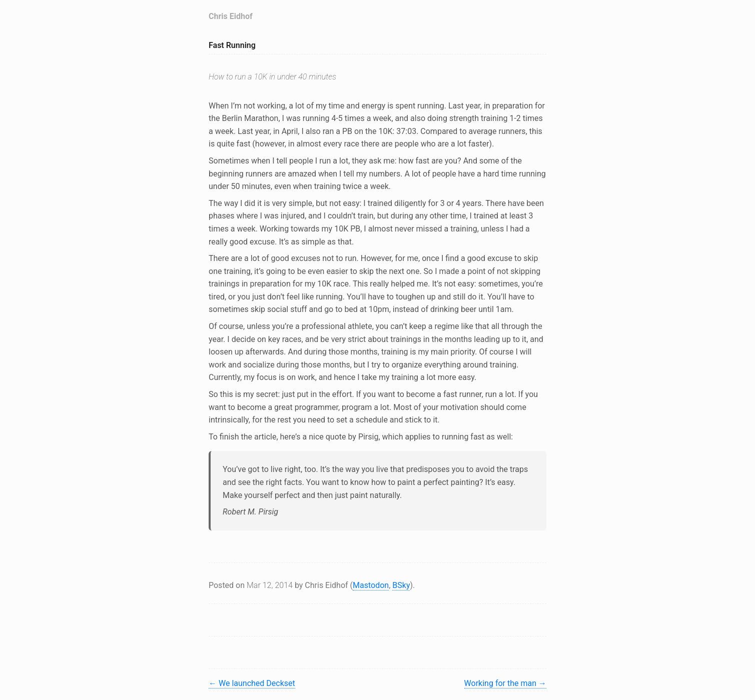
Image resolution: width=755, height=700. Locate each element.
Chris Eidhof (231, 16)
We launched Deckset (252, 683)
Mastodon (371, 585)
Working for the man (505, 683)
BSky (401, 585)
